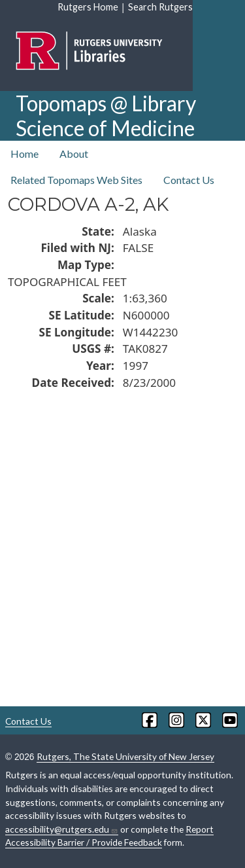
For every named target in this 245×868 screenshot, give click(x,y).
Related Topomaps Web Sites (76, 180)
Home (24, 154)
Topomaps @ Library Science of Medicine (106, 116)
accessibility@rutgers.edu (62, 829)
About (74, 154)
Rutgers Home (88, 7)
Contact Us (189, 180)
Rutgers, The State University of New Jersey (125, 756)
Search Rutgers (160, 7)
